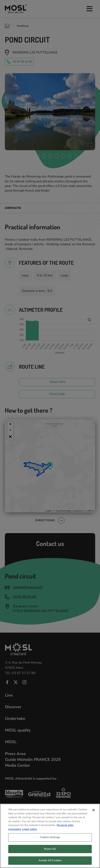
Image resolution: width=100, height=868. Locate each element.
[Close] (94, 814)
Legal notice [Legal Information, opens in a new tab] (30, 833)
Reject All (50, 853)
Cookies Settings (50, 841)
